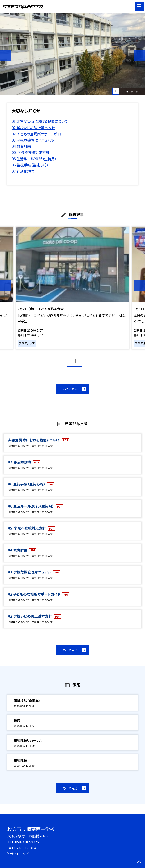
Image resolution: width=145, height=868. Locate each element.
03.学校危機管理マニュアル (33, 140)
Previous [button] (5, 55)
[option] (72, 54)
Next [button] (140, 55)
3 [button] (136, 91)
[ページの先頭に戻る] (139, 862)
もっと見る (70, 389)
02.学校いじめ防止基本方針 (33, 128)
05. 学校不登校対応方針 (30, 152)
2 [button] (132, 91)
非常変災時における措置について (34, 440)
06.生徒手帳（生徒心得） (30, 165)
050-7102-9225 (27, 842)
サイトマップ (19, 854)
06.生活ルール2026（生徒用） (34, 159)
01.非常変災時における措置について (40, 121)
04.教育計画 (21, 146)
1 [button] (127, 91)
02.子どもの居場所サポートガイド (37, 134)
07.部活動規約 (23, 171)
